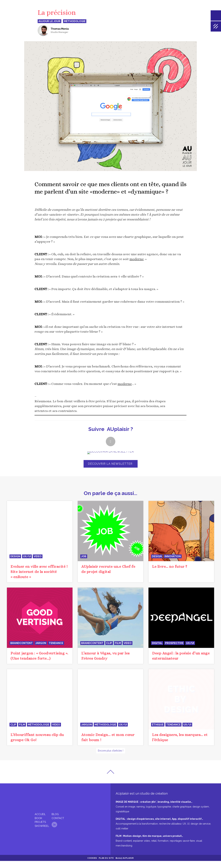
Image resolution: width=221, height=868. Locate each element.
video (38, 567)
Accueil (40, 821)
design (15, 567)
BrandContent (21, 654)
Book (38, 825)
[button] (111, 441)
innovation (173, 567)
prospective (174, 654)
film (118, 654)
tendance (56, 654)
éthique (158, 736)
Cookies (92, 865)
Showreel (42, 833)
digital (157, 654)
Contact (58, 825)
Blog (55, 821)
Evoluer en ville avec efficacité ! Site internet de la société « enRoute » (39, 583)
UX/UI (27, 567)
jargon (41, 654)
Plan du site (106, 865)
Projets (40, 829)
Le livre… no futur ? (170, 577)
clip (109, 654)
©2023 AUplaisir (125, 865)
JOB (84, 567)
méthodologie (39, 736)
